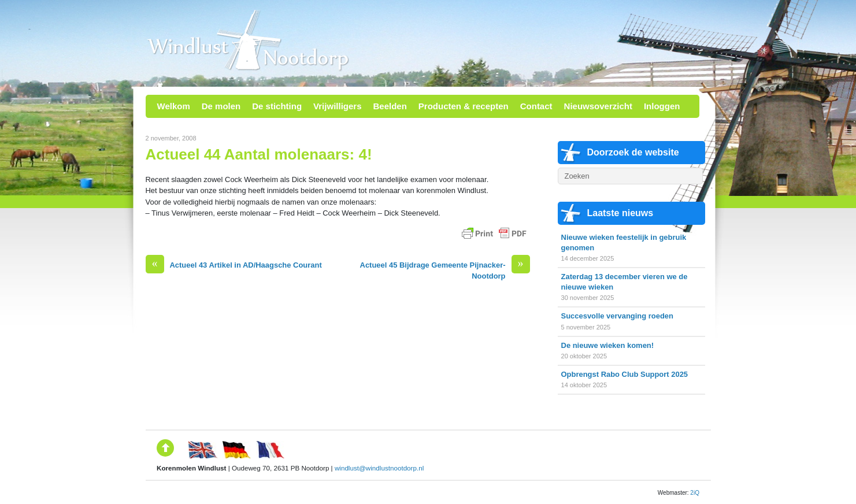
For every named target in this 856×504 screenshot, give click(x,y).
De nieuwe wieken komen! (608, 345)
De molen (221, 106)
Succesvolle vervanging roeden (617, 316)
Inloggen (662, 106)
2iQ (695, 493)
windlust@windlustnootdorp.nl (379, 468)
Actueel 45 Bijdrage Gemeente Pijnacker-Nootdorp (445, 270)
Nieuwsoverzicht (598, 106)
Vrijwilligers (337, 106)
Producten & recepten (464, 106)
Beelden (390, 106)
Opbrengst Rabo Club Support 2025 (625, 374)
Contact (536, 106)
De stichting (277, 106)
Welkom (174, 106)
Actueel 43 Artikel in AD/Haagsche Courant (234, 265)
